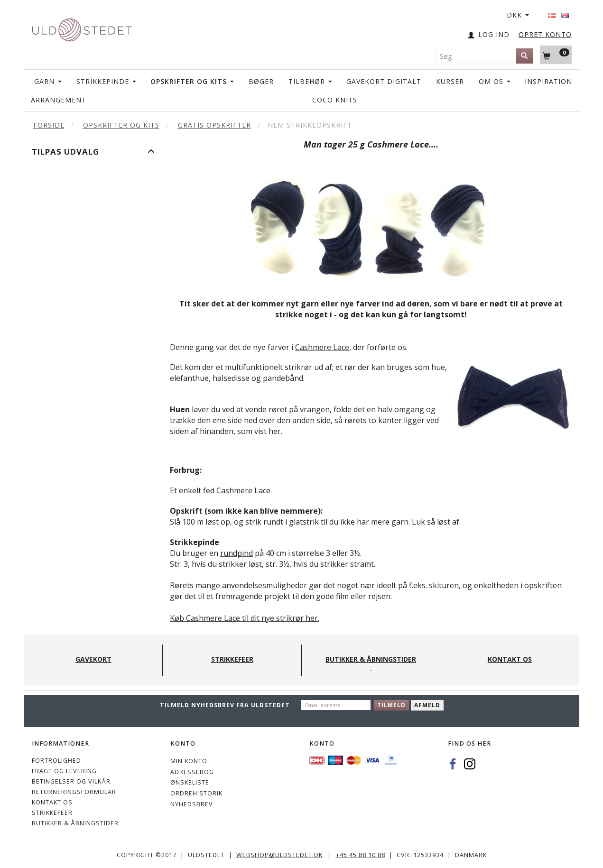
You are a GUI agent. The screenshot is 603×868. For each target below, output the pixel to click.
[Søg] (524, 56)
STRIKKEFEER (52, 813)
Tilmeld (391, 705)
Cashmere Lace (322, 347)
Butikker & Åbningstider (75, 823)
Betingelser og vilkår (71, 781)
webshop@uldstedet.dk (279, 855)
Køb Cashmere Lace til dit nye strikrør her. (245, 618)
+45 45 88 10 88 (361, 855)
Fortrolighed (56, 761)
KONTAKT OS (52, 802)
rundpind (237, 553)
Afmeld (427, 705)
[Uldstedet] (82, 28)
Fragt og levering (64, 771)
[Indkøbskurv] (556, 55)
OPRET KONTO (545, 34)
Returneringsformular (74, 792)
